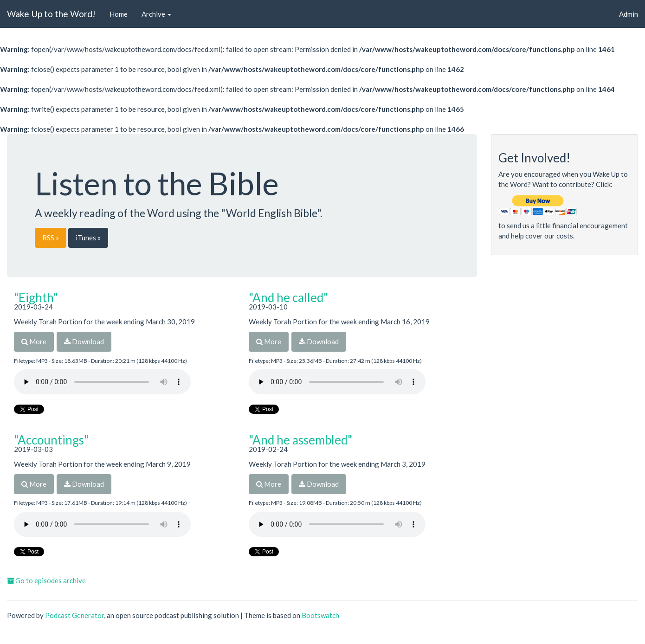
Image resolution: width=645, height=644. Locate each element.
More (34, 341)
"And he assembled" (300, 440)
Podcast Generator (74, 615)
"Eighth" (36, 297)
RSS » (51, 238)
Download (84, 341)
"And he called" (288, 297)
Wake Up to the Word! (51, 14)
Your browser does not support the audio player (102, 382)
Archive (156, 14)
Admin (629, 14)
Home (119, 14)
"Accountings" (51, 440)
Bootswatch (320, 615)
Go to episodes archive (46, 580)
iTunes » (88, 238)
